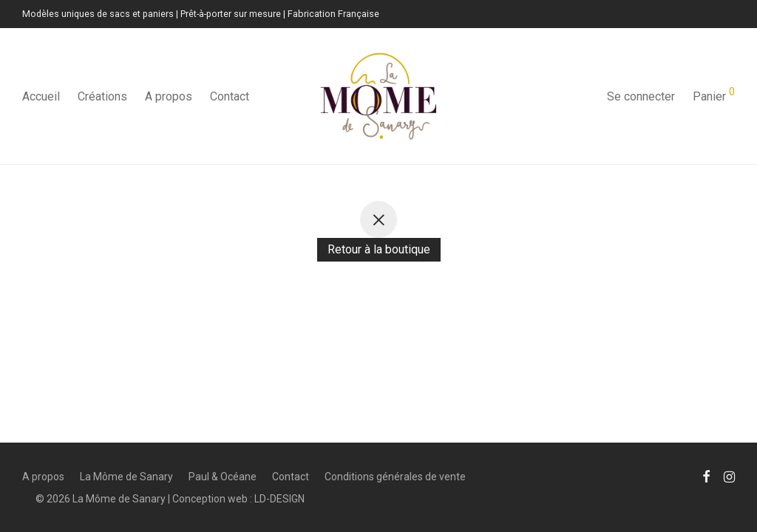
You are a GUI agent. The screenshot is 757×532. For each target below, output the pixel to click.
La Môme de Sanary (126, 477)
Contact (230, 96)
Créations (102, 96)
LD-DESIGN (279, 499)
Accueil (41, 96)
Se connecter (641, 96)
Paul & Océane (223, 477)
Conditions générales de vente (395, 477)
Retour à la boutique (379, 249)
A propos (169, 96)
